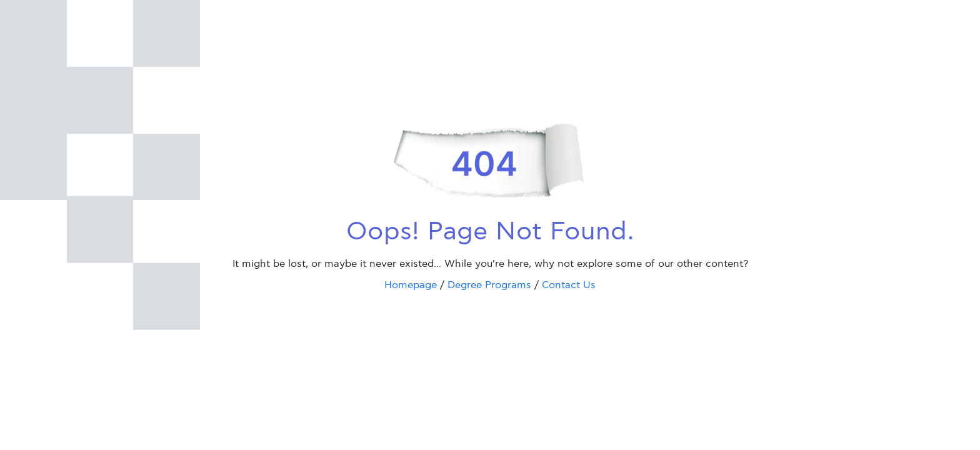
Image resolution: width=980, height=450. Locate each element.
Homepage (411, 285)
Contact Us (569, 285)
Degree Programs (489, 285)
